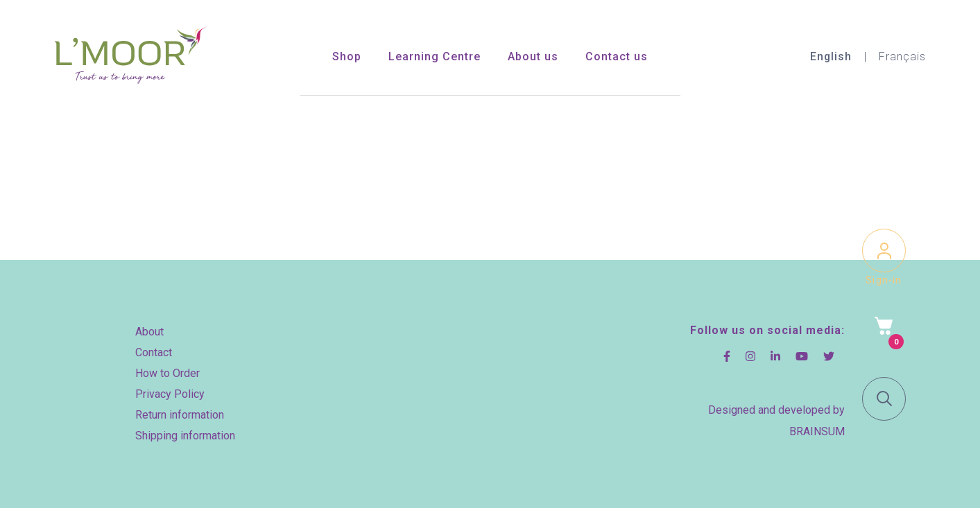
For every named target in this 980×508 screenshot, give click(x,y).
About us (533, 56)
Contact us (617, 56)
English (831, 56)
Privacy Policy (170, 394)
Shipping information (185, 436)
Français (902, 56)
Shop (347, 56)
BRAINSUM (817, 431)
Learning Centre (435, 56)
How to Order (167, 373)
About (149, 332)
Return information (180, 415)
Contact (154, 352)
